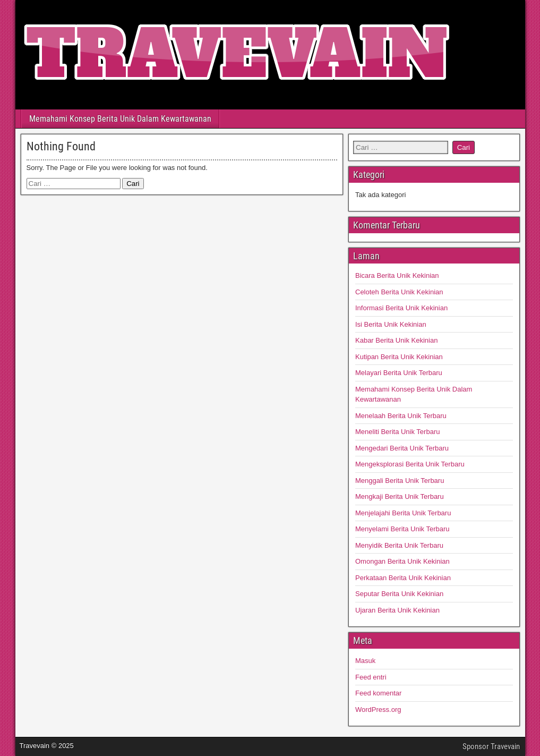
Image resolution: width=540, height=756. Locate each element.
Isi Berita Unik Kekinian (391, 324)
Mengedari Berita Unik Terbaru (402, 448)
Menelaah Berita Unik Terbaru (401, 416)
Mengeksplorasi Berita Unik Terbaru (410, 464)
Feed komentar (378, 693)
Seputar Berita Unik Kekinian (399, 594)
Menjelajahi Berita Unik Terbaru (403, 513)
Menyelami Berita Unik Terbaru (402, 529)
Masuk (365, 661)
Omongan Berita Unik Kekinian (402, 561)
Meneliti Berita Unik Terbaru (397, 432)
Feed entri (371, 677)
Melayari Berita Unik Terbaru (399, 373)
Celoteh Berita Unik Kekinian (399, 292)
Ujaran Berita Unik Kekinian (397, 610)
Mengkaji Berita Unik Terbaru (400, 496)
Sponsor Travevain (491, 746)
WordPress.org (378, 710)
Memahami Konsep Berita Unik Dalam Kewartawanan (120, 119)
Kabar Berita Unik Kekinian (396, 340)
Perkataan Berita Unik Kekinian (403, 578)
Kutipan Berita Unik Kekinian (399, 357)
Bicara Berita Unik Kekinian (397, 275)
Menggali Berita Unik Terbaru (400, 481)
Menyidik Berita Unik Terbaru (399, 545)
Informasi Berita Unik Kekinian (401, 308)
